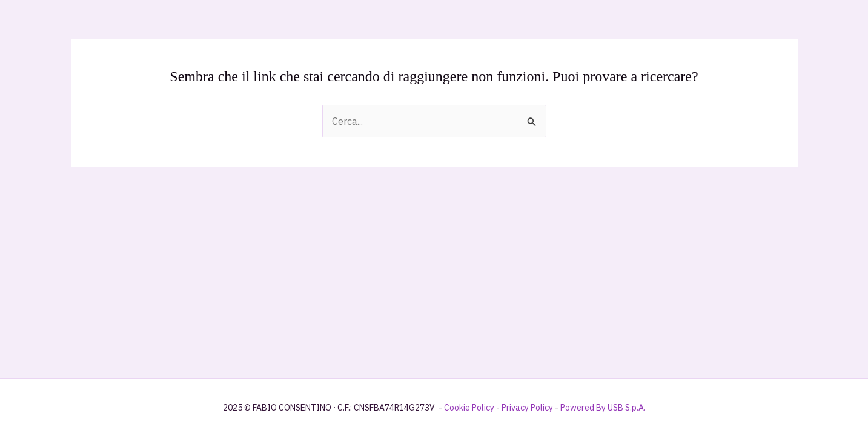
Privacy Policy (527, 408)
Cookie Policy (469, 408)
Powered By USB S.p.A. (603, 408)
